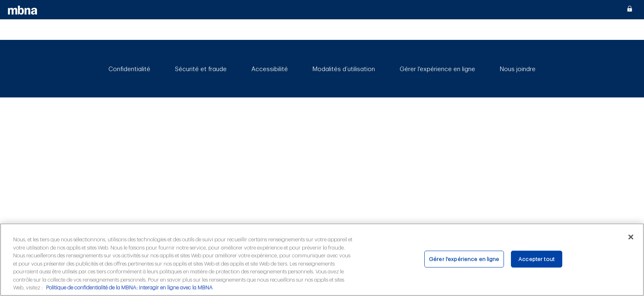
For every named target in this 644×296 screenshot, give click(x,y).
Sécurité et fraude (201, 69)
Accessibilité (270, 69)
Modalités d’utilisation (344, 69)
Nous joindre (518, 69)
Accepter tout (536, 259)
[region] (322, 260)
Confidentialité (129, 69)
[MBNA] (23, 10)
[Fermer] (631, 237)
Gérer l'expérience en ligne (437, 69)
